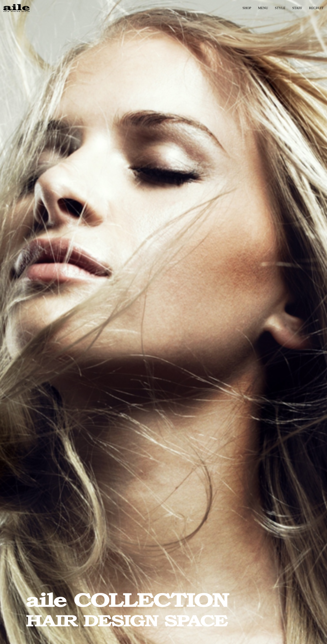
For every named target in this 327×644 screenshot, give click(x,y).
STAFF (297, 8)
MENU (263, 8)
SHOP (247, 8)
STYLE (280, 8)
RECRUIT (316, 8)
